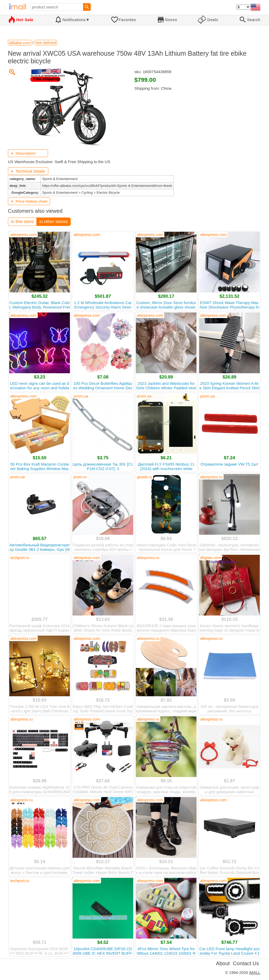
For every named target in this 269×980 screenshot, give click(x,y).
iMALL (255, 972)
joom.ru (80, 477)
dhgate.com (210, 558)
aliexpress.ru (211, 477)
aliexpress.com (23, 235)
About (223, 963)
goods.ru (145, 477)
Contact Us (246, 963)
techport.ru (20, 558)
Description (23, 153)
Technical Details (28, 171)
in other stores (54, 222)
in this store (22, 222)
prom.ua (81, 396)
